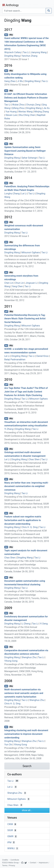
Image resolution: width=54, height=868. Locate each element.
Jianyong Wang (39, 52)
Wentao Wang (25, 112)
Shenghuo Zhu (29, 657)
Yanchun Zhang (29, 56)
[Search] (24, 11)
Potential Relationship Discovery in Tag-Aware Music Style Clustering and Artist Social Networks (25, 319)
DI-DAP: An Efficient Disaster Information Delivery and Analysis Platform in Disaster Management (26, 98)
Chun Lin (19, 283)
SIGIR (10, 830)
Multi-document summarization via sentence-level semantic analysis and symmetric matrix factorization (24, 693)
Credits (5, 860)
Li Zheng (26, 624)
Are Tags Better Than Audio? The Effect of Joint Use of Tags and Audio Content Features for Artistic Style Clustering (26, 392)
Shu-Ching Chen (27, 115)
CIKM (10, 824)
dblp (11, 35)
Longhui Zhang (12, 194)
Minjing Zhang (42, 112)
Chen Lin (9, 283)
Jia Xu (46, 108)
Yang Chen (17, 286)
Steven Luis (11, 115)
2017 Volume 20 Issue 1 (17, 59)
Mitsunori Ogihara (31, 252)
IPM (9, 842)
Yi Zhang (9, 429)
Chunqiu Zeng (33, 105)
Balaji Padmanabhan (15, 359)
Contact (33, 863)
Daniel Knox (42, 356)
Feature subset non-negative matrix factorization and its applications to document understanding (23, 520)
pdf (6, 311)
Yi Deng (44, 624)
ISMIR (10, 836)
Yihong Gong (11, 661)
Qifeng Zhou (18, 108)
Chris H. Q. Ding (30, 527)
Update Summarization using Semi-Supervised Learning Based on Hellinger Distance (25, 151)
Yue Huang (11, 112)
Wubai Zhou (18, 105)
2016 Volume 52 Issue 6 (17, 85)
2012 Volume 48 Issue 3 (17, 236)
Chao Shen (34, 459)
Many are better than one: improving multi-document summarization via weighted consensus (26, 486)
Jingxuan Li (31, 283)
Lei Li (24, 194)
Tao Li (26, 52)
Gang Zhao (10, 81)
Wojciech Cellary (13, 52)
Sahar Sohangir (29, 158)
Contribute (15, 860)
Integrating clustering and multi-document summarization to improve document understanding (26, 734)
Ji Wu (20, 81)
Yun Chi (8, 745)
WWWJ (11, 848)
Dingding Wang (12, 56)
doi (6, 35)
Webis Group (13, 863)
